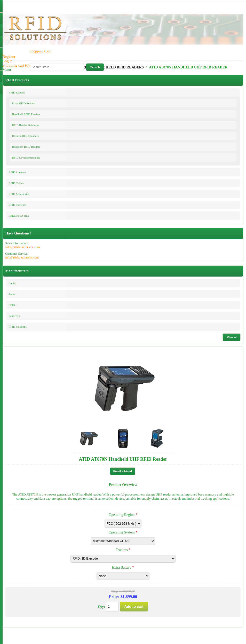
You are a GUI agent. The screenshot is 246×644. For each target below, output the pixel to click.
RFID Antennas (18, 172)
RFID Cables (16, 183)
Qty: (101, 607)
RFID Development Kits (26, 158)
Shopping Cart (40, 51)
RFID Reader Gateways (26, 125)
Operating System (122, 532)
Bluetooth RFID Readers (26, 147)
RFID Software (18, 205)
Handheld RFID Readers (26, 114)
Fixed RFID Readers (24, 103)
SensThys (14, 316)
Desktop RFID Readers (25, 136)
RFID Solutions (18, 327)
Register (9, 57)
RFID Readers (17, 92)
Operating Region (122, 515)
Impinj (13, 283)
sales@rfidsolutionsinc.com (23, 247)
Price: (114, 597)
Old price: (117, 591)
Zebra (12, 294)
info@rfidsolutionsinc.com (22, 257)
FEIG (12, 305)
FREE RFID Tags (19, 216)
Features (122, 550)
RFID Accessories (19, 194)
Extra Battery (122, 567)
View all (232, 337)
